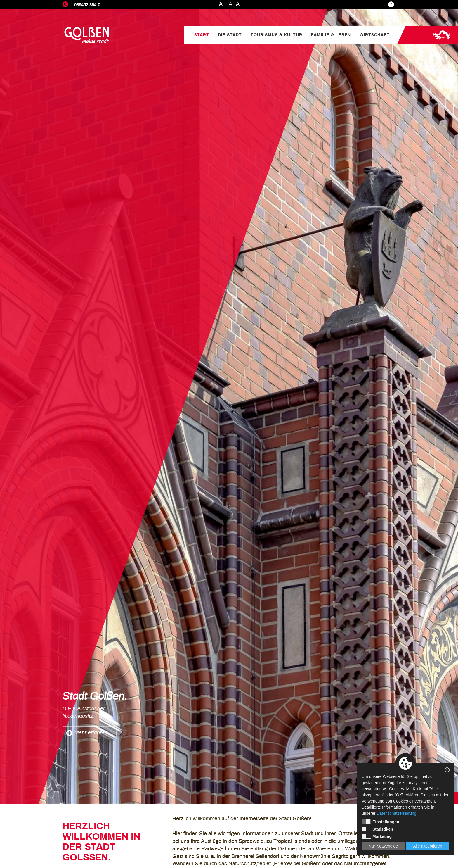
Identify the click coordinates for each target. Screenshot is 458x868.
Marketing (377, 836)
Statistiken (377, 829)
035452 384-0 (87, 5)
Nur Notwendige (383, 846)
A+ (239, 4)
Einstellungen (380, 822)
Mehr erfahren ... (94, 733)
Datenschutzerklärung (396, 813)
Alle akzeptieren (428, 846)
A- (222, 4)
